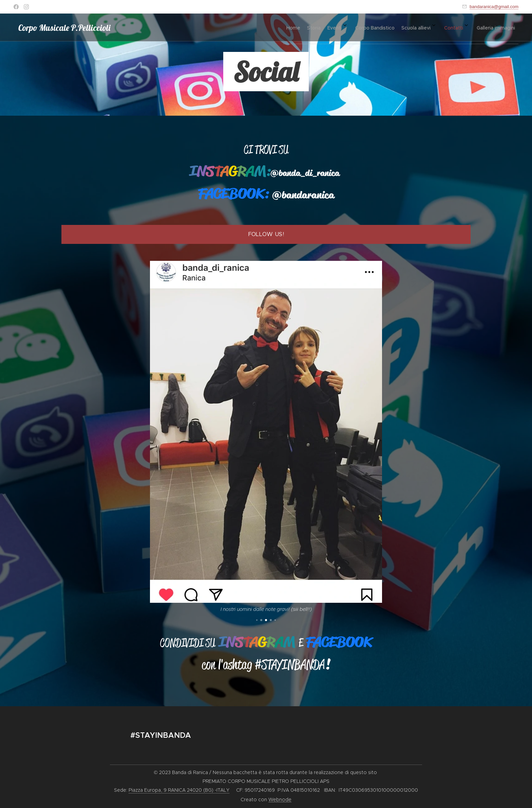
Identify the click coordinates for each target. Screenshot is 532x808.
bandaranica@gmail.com (494, 7)
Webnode (280, 800)
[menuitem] (425, 27)
